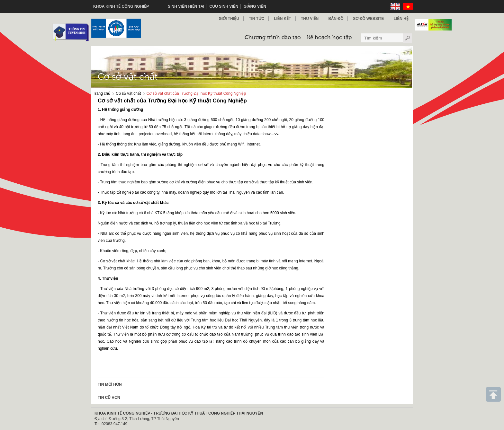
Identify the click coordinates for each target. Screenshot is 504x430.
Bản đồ (336, 19)
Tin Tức (256, 19)
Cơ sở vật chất (128, 93)
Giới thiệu (229, 19)
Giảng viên (255, 6)
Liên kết (282, 19)
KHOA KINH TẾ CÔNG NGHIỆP (121, 6)
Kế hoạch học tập (329, 38)
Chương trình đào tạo (273, 38)
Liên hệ (401, 19)
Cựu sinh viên (224, 6)
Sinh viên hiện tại (186, 6)
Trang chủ (102, 93)
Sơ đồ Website (368, 19)
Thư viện (310, 19)
